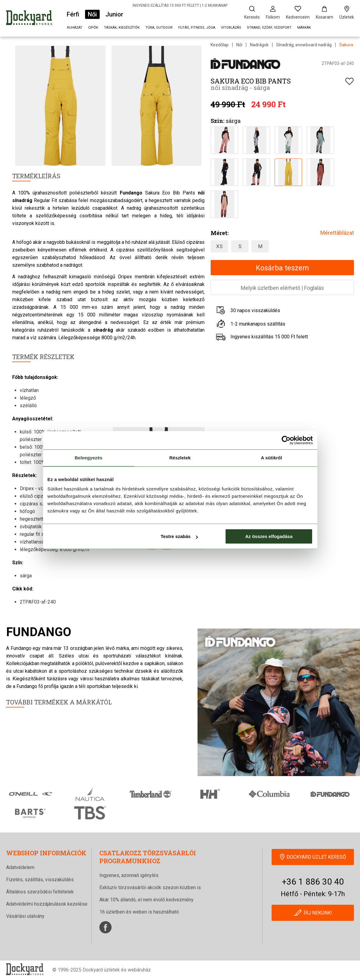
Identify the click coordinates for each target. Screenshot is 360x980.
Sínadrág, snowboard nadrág (304, 45)
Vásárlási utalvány (25, 916)
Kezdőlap (220, 45)
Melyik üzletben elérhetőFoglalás (282, 288)
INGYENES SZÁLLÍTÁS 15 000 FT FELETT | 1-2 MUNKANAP (180, 5)
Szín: (217, 121)
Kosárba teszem (282, 268)
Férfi (73, 14)
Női (92, 14)
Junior (114, 14)
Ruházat (75, 28)
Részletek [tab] (180, 458)
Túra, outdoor (159, 28)
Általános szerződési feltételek (40, 892)
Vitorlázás (231, 28)
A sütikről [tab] (272, 458)
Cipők (93, 28)
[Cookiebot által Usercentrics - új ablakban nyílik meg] (286, 440)
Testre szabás (179, 536)
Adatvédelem (20, 867)
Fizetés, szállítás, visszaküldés (40, 880)
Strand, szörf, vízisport (269, 28)
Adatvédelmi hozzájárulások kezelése (47, 904)
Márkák (304, 28)
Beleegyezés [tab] (89, 458)
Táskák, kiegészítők (122, 28)
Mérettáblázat (337, 233)
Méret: (220, 233)
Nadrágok (259, 45)
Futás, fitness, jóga (197, 28)
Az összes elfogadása (269, 536)
